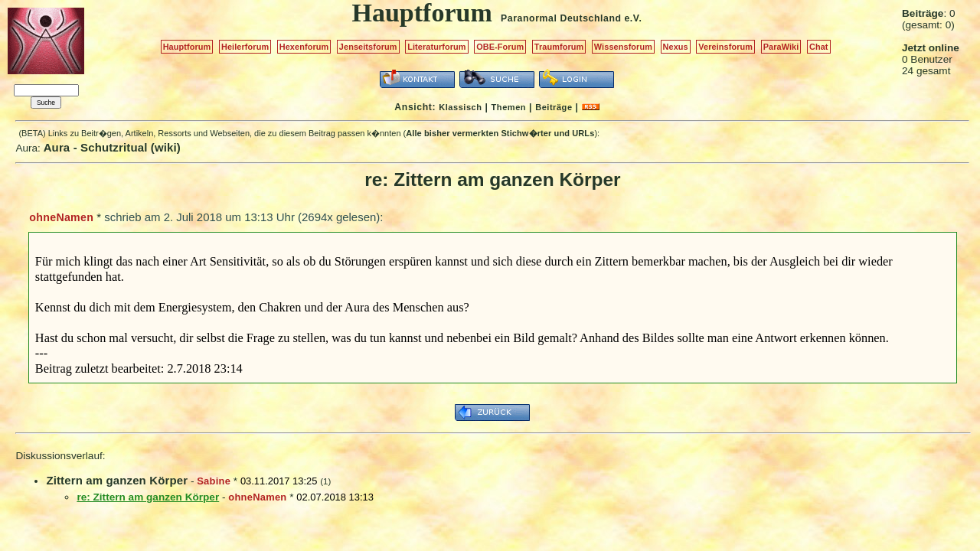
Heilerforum (245, 47)
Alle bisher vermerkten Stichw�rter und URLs (500, 133)
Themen (509, 107)
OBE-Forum (500, 47)
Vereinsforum (725, 47)
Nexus (676, 47)
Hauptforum (187, 47)
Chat (819, 47)
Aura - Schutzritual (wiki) (112, 147)
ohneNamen (61, 217)
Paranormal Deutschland (561, 18)
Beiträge (554, 107)
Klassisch (460, 107)
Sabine (214, 481)
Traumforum (559, 47)
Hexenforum (304, 47)
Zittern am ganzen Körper (117, 480)
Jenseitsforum (368, 47)
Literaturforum (436, 47)
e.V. (633, 18)
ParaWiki (781, 47)
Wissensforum (623, 47)
